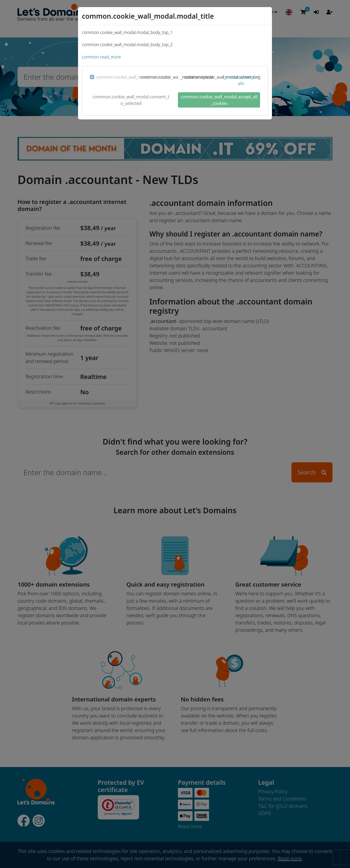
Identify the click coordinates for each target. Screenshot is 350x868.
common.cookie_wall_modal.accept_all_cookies (219, 100)
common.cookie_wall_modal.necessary (133, 77)
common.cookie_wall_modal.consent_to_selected (131, 100)
